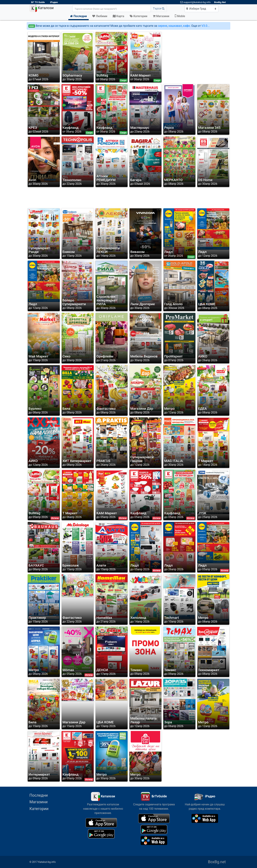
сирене (162, 26)
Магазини (39, 802)
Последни (39, 795)
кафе (186, 26)
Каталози (42, 8)
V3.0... (206, 26)
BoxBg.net (217, 862)
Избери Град (196, 9)
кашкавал (175, 26)
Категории (39, 809)
